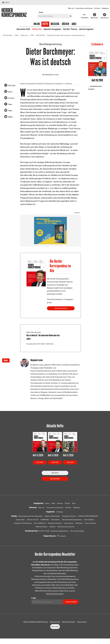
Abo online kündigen (77, 531)
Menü (7, 2)
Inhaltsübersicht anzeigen (95, 88)
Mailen (10, 117)
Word (10, 92)
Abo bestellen (55, 479)
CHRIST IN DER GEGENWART (88, 516)
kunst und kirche (90, 523)
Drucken (11, 98)
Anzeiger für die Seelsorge (23, 523)
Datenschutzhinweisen (55, 594)
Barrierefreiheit (69, 622)
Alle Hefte (55, 473)
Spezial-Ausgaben (52, 29)
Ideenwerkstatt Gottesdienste (72, 520)
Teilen (10, 104)
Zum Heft (40, 462)
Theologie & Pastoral (69, 516)
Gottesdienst (55, 520)
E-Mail (33, 598)
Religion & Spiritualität (52, 516)
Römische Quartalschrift (66, 527)
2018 (32, 35)
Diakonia (52, 527)
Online (37, 24)
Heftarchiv (37, 29)
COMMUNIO (45, 520)
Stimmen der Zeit (33, 520)
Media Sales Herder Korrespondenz (30, 516)
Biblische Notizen (42, 527)
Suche (41, 12)
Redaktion (105, 8)
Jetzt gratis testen (61, 308)
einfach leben (20, 520)
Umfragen (60, 512)
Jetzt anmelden (71, 602)
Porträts (97, 8)
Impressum (82, 622)
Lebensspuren (69, 523)
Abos (74, 24)
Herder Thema (70, 29)
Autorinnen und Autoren (84, 8)
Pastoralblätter (89, 520)
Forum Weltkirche (40, 523)
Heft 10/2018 (40, 35)
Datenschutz (55, 622)
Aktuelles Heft (23, 29)
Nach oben (55, 626)
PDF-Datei (12, 86)
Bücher (66, 24)
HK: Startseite (7, 35)
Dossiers (55, 24)
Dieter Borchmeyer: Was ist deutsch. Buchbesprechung (66, 35)
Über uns (71, 8)
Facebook (63, 536)
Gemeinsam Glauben (55, 523)
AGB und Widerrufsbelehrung (36, 622)
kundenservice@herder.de (59, 531)
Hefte (45, 24)
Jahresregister (86, 29)
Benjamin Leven (52, 75)
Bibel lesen (79, 523)
